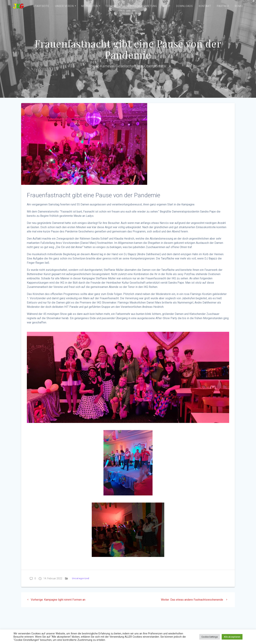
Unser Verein (64, 6)
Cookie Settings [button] (210, 637)
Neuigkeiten (90, 6)
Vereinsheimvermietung (140, 6)
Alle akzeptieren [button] (232, 637)
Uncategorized (81, 578)
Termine (111, 6)
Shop (167, 6)
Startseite (41, 6)
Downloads (185, 6)
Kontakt (205, 6)
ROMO (239, 6)
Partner (223, 6)
